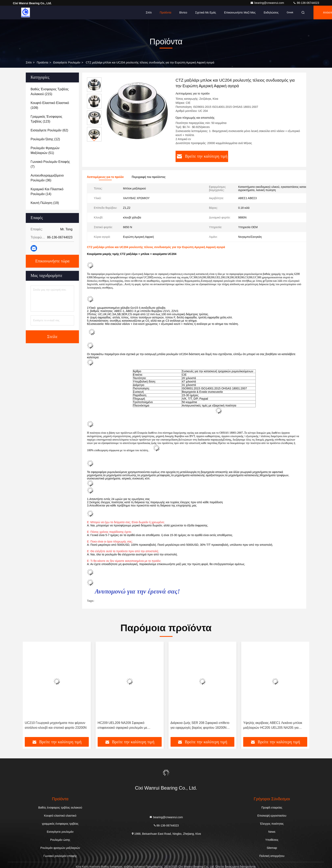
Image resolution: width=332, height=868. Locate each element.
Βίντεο (183, 12)
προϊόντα (42, 62)
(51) (45, 150)
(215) (50, 92)
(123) (46, 119)
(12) (45, 139)
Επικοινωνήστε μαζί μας (240, 12)
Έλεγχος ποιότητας (272, 824)
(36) (47, 178)
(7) (50, 164)
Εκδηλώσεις (271, 12)
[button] (94, 140)
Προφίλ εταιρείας (272, 808)
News (272, 832)
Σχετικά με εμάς (206, 12)
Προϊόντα (165, 12)
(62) (49, 130)
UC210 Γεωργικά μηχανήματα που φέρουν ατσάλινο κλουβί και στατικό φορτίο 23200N (56, 725)
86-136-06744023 (306, 3)
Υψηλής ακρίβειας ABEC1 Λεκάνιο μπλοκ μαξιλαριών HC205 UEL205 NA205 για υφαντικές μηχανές (273, 726)
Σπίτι (149, 12)
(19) (45, 203)
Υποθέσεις (272, 840)
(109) (50, 105)
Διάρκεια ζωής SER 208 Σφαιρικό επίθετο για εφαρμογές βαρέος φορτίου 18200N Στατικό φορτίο (200, 726)
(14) (47, 192)
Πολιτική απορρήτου (272, 856)
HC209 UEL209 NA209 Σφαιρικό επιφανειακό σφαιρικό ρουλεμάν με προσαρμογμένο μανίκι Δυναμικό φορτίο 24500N (126, 726)
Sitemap (272, 848)
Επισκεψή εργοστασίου (272, 816)
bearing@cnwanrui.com (267, 3)
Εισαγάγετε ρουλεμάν (67, 62)
